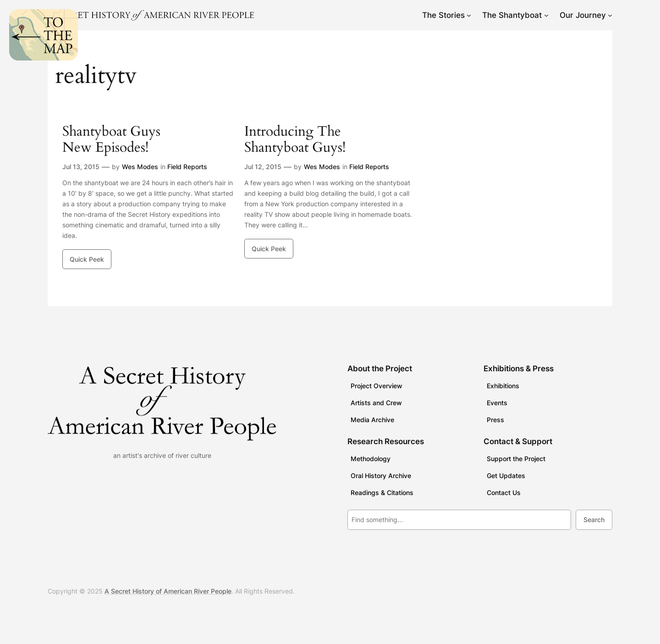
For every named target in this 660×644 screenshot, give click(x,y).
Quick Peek (87, 259)
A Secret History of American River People (168, 591)
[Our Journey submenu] (610, 15)
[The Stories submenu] (469, 15)
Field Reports (187, 167)
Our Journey (583, 15)
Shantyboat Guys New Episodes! (111, 140)
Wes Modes (140, 167)
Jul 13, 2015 (81, 167)
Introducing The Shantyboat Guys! (295, 140)
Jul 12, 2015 (263, 167)
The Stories (443, 15)
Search (594, 520)
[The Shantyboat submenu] (546, 15)
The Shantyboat (512, 15)
